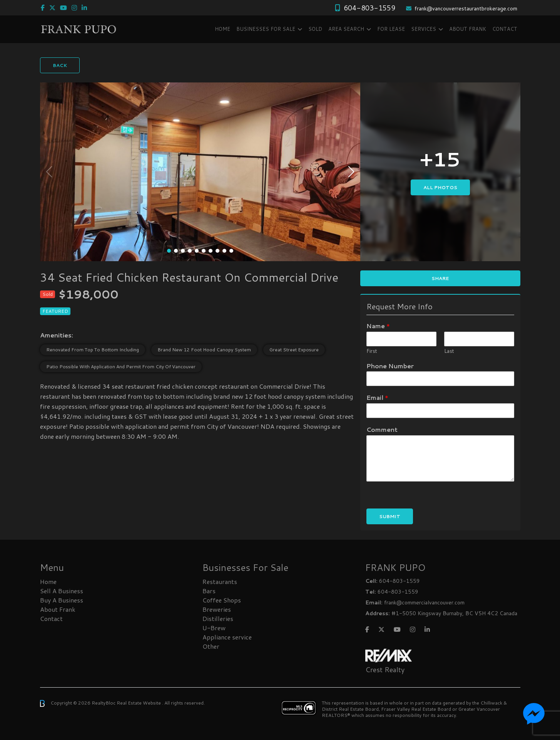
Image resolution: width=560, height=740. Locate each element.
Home (222, 29)
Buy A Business (62, 600)
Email (377, 398)
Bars (209, 591)
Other (211, 646)
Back (60, 65)
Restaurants (220, 581)
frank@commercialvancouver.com (424, 602)
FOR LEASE (391, 29)
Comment (382, 430)
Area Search (346, 29)
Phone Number (390, 366)
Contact (505, 29)
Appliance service (227, 637)
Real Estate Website (139, 703)
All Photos (440, 187)
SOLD (315, 29)
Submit (390, 516)
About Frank (468, 29)
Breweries (217, 609)
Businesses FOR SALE (266, 29)
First (372, 351)
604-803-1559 (369, 8)
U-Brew (214, 628)
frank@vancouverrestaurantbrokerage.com (466, 8)
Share (440, 278)
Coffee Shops (222, 600)
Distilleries (218, 618)
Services (424, 29)
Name (378, 326)
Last (449, 351)
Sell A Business (62, 591)
